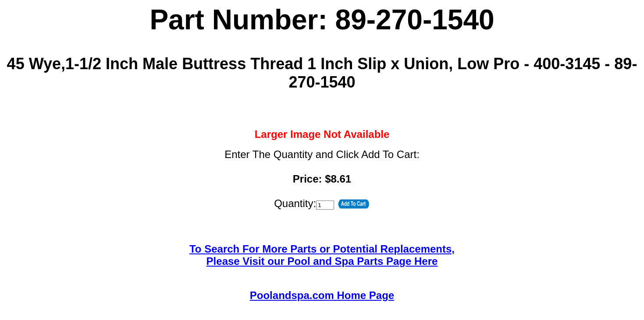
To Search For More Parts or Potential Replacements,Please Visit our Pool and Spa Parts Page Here (322, 255)
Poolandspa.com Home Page (322, 295)
